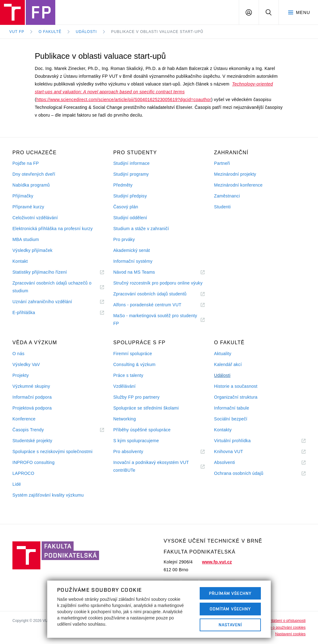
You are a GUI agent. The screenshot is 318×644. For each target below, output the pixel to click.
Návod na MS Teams (142, 272)
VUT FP (17, 32)
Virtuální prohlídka (240, 441)
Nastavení (230, 625)
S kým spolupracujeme (136, 441)
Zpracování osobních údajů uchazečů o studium (52, 288)
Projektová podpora (32, 408)
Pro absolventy (136, 452)
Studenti (222, 207)
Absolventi (232, 463)
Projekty (21, 375)
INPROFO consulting (34, 462)
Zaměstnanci (227, 196)
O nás (18, 354)
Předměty (123, 185)
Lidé (17, 484)
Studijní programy (131, 174)
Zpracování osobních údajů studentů (158, 294)
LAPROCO (23, 473)
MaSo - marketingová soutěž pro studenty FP (155, 320)
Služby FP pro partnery (136, 397)
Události (86, 32)
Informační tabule (232, 408)
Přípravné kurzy (28, 207)
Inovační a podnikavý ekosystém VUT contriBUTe (151, 467)
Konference (24, 419)
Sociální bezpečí (231, 419)
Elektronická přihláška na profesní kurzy (53, 229)
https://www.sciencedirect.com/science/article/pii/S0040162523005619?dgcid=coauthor (124, 100)
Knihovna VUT (236, 452)
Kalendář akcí (228, 364)
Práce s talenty (128, 375)
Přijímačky (23, 196)
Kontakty (223, 430)
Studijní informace (132, 163)
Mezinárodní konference (238, 185)
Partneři (222, 163)
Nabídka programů (31, 185)
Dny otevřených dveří (34, 174)
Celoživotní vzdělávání (35, 218)
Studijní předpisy (130, 196)
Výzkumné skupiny (31, 386)
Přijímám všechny (230, 593)
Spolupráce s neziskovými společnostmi (52, 452)
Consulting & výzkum (134, 364)
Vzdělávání (125, 386)
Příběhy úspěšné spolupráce (142, 430)
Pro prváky (124, 239)
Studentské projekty (32, 441)
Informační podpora (32, 397)
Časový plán (126, 207)
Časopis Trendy (36, 430)
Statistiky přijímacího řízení (47, 272)
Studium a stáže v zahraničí (141, 229)
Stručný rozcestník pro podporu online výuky (158, 283)
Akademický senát (132, 250)
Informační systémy (133, 261)
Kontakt (20, 261)
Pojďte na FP (26, 163)
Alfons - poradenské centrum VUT (155, 305)
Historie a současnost (236, 386)
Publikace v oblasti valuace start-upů (157, 32)
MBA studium (26, 239)
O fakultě (50, 32)
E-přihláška (31, 313)
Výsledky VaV (26, 364)
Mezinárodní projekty (235, 174)
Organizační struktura (236, 397)
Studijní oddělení (130, 218)
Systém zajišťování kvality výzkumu (48, 495)
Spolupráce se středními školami (146, 408)
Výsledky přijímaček (32, 250)
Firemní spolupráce (133, 354)
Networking (125, 419)
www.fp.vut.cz (217, 562)
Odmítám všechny (230, 609)
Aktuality (223, 354)
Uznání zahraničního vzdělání (50, 302)
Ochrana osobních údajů (246, 473)
